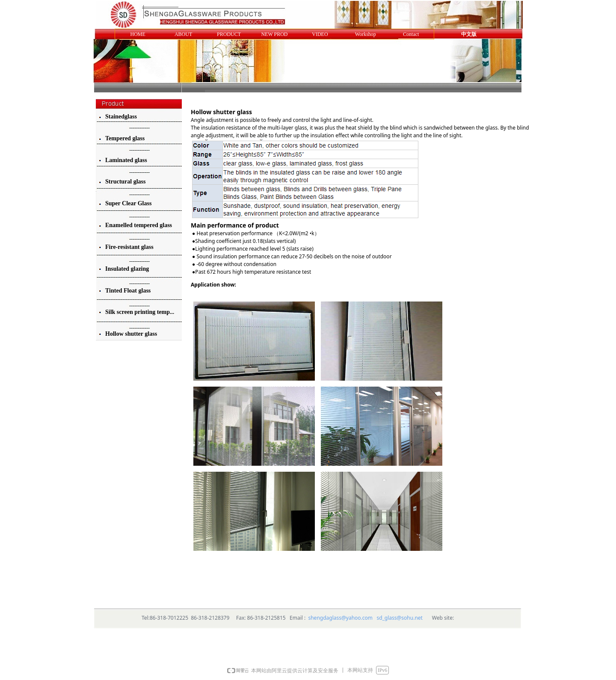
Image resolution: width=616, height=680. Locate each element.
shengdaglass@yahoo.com (340, 618)
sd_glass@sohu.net (400, 618)
